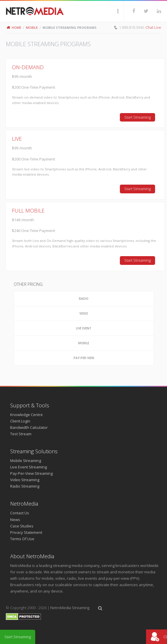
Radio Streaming (25, 486)
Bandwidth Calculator (29, 427)
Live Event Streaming (29, 467)
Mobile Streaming (26, 461)
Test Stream (21, 434)
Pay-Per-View (84, 358)
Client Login (20, 421)
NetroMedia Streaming (70, 608)
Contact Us (20, 513)
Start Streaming (137, 117)
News (15, 520)
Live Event (84, 328)
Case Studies (22, 526)
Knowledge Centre (26, 415)
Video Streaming (25, 480)
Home (14, 27)
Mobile (32, 27)
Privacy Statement (26, 532)
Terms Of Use (22, 539)
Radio (84, 299)
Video (84, 313)
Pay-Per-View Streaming (31, 473)
